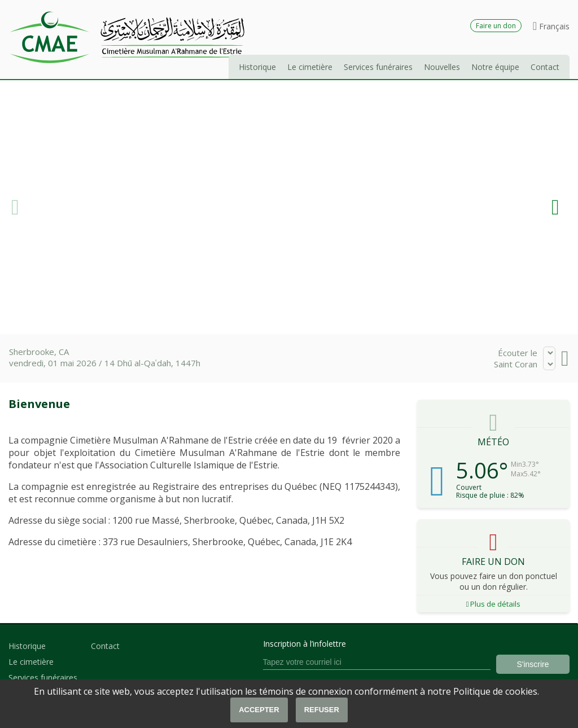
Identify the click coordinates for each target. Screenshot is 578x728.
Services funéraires (378, 67)
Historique (257, 67)
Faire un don (496, 26)
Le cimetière (310, 67)
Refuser (322, 710)
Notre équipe (495, 67)
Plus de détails (494, 604)
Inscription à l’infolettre (305, 644)
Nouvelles (442, 67)
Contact (545, 67)
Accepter (259, 710)
